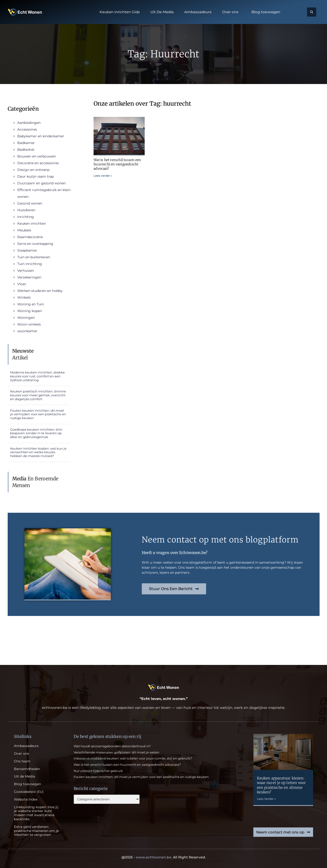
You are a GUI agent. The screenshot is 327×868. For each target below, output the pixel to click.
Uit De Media (162, 12)
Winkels (24, 297)
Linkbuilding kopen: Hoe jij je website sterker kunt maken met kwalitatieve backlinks (36, 813)
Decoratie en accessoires (38, 163)
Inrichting (26, 217)
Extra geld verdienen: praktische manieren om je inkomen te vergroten (36, 831)
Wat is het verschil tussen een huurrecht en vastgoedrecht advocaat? (117, 164)
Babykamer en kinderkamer (41, 136)
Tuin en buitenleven (34, 257)
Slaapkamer (27, 250)
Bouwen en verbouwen (37, 156)
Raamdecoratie (30, 237)
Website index (26, 799)
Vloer (22, 284)
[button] (312, 12)
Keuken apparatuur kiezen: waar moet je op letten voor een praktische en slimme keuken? (282, 785)
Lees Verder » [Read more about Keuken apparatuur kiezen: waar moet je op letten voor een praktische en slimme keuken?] (266, 799)
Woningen (26, 318)
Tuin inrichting (30, 264)
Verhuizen (26, 271)
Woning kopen (30, 311)
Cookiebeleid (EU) (29, 792)
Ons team (22, 761)
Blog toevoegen (266, 12)
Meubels (24, 230)
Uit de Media (24, 776)
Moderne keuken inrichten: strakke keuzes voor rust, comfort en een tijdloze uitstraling (37, 376)
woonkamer (27, 331)
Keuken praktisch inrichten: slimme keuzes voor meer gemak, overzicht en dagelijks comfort (38, 395)
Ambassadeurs (198, 12)
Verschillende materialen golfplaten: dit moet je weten (116, 752)
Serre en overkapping (35, 244)
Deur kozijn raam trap (36, 176)
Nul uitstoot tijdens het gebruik (98, 771)
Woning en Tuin (31, 304)
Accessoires (27, 129)
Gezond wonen (30, 203)
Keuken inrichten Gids (120, 12)
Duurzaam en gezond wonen (42, 183)
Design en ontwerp (33, 170)
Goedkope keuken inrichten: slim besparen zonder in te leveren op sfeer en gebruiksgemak (36, 433)
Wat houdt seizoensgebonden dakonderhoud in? (112, 746)
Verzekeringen (29, 277)
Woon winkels (29, 324)
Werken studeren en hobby (40, 291)
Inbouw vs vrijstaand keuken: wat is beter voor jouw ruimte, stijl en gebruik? (133, 758)
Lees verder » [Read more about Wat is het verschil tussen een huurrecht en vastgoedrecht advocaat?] (103, 176)
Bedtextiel (26, 150)
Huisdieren (26, 210)
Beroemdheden (27, 769)
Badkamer (26, 143)
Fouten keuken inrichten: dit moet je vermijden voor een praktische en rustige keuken (38, 414)
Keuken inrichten (32, 223)
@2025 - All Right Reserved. (164, 857)
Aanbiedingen (29, 123)
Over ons (232, 12)
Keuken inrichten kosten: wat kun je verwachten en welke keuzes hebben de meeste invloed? (38, 452)
